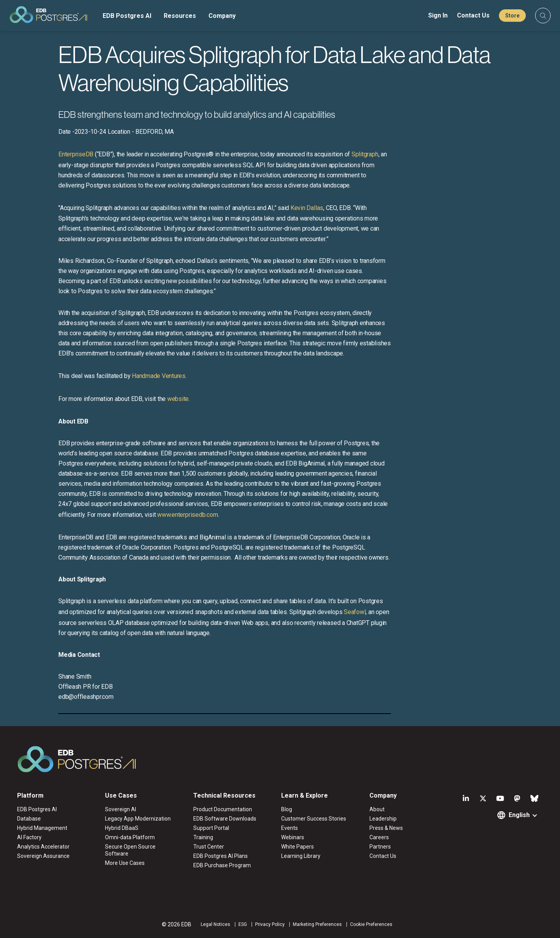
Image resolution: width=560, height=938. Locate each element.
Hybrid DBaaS (122, 828)
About (377, 809)
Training (203, 837)
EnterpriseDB (76, 154)
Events (290, 828)
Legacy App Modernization (138, 819)
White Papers (297, 847)
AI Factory (29, 837)
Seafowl (355, 612)
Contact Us (473, 15)
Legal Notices (215, 924)
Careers (379, 837)
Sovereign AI (121, 809)
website (178, 399)
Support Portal (211, 828)
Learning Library (301, 856)
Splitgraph (365, 154)
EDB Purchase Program (222, 865)
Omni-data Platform (130, 837)
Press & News (386, 828)
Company (222, 16)
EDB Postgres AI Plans (220, 856)
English (519, 815)
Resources (180, 16)
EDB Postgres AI (127, 16)
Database (29, 819)
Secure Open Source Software (130, 850)
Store (512, 16)
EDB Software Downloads (225, 819)
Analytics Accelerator (43, 847)
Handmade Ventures (159, 376)
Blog (287, 809)
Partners (380, 847)
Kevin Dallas (307, 208)
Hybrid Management (42, 828)
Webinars (293, 837)
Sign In (438, 15)
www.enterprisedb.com (187, 515)
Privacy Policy (270, 924)
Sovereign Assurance (43, 856)
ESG (243, 924)
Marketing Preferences (317, 924)
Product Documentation (223, 809)
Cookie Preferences (371, 924)
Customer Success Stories (314, 819)
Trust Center (209, 847)
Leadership (383, 819)
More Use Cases (125, 863)
